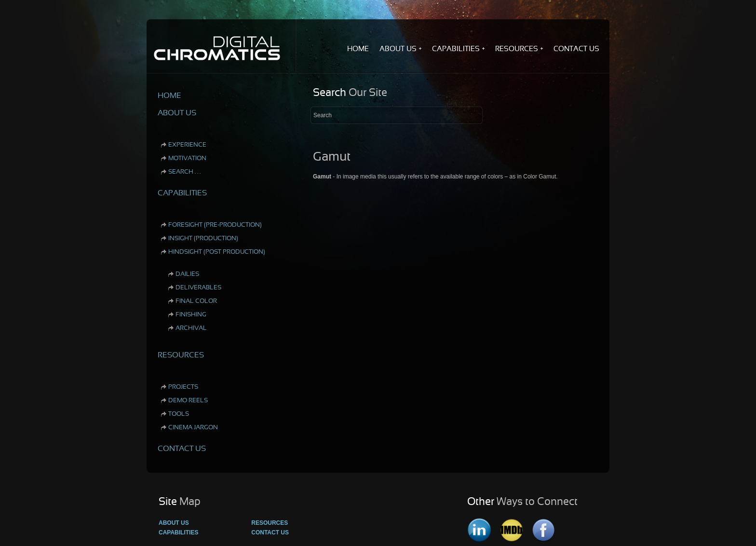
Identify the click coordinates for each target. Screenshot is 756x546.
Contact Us (270, 532)
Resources (270, 523)
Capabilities (178, 532)
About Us (174, 523)
